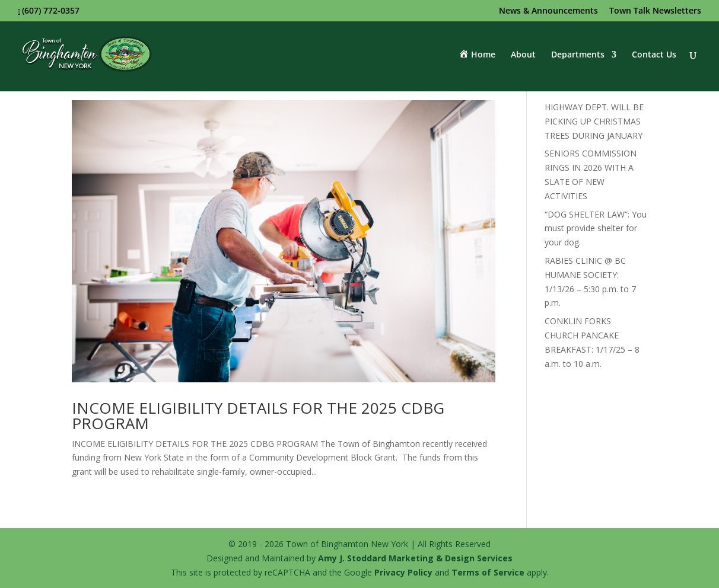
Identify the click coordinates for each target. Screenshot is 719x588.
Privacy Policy (403, 572)
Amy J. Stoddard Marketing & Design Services (415, 558)
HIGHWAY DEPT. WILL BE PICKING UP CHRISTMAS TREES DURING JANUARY (594, 121)
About (523, 55)
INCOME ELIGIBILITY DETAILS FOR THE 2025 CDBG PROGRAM (258, 416)
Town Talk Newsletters (655, 11)
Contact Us (654, 55)
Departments (578, 55)
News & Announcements (548, 11)
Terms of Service (488, 572)
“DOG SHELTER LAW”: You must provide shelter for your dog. (596, 229)
